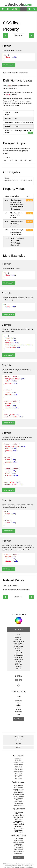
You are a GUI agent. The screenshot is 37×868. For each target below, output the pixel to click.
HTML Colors (18, 800)
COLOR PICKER (18, 615)
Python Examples (18, 821)
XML (18, 714)
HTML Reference (18, 786)
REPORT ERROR (18, 736)
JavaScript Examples (18, 816)
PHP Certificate (19, 850)
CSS (18, 698)
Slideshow (18, 664)
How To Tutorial (18, 764)
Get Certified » (18, 857)
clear (29, 101)
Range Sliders (18, 659)
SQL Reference (18, 791)
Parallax (18, 651)
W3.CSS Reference (18, 795)
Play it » (29, 200)
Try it (30, 132)
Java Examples (18, 830)
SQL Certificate (18, 844)
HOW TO (18, 630)
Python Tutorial (18, 768)
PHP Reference (18, 798)
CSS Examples (18, 814)
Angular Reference (18, 805)
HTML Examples (18, 812)
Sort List (18, 668)
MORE (15, 9)
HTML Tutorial (18, 759)
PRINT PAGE (19, 740)
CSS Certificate (18, 841)
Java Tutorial (18, 777)
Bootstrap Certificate (18, 851)
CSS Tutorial (18, 761)
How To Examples (19, 818)
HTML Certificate (19, 839)
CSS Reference (18, 787)
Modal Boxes (18, 646)
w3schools (18, 4)
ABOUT (18, 747)
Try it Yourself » (9, 65)
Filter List (18, 666)
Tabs (19, 635)
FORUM (18, 744)
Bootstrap (18, 712)
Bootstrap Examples (18, 825)
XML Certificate (19, 853)
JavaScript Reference (18, 789)
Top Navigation (18, 644)
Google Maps (18, 657)
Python (18, 705)
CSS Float (15, 585)
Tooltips (18, 662)
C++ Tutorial (18, 779)
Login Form (19, 653)
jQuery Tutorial (18, 775)
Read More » (18, 719)
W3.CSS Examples (18, 823)
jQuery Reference (18, 802)
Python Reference (18, 793)
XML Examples (18, 832)
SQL (18, 703)
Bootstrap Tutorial (18, 772)
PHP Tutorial (18, 773)
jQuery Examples (18, 828)
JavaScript (18, 701)
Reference (18, 36)
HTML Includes (18, 655)
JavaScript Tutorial (18, 763)
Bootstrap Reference (18, 796)
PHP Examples (18, 827)
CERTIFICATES (18, 692)
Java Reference (18, 804)
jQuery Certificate (18, 848)
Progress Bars (18, 648)
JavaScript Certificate (18, 842)
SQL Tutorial (18, 766)
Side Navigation (18, 642)
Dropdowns (19, 637)
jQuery (18, 710)
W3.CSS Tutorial (18, 770)
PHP (18, 707)
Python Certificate (18, 846)
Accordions (18, 639)
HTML (18, 696)
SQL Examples (19, 819)
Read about (25, 123)
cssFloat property (24, 589)
